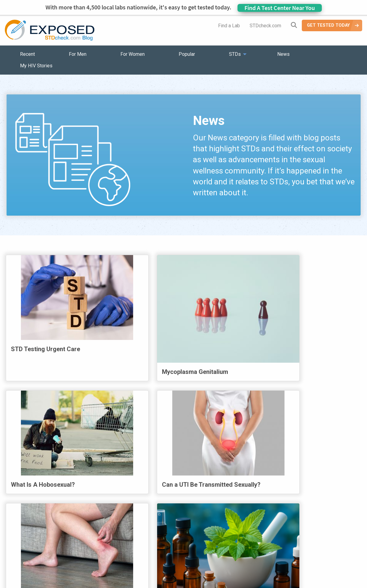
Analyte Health (306, 584)
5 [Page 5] (200, 494)
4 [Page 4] (184, 494)
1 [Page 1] (135, 494)
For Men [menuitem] (78, 54)
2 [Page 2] (151, 494)
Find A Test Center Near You (280, 8)
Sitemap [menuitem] (231, 548)
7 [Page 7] (233, 494)
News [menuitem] (283, 54)
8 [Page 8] (250, 494)
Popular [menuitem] (187, 54)
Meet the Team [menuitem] (266, 548)
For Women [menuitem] (133, 54)
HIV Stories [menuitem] (168, 548)
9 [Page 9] (266, 494)
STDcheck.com (265, 26)
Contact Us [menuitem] (201, 548)
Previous (110, 493)
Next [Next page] (291, 493)
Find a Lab (229, 26)
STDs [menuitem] (235, 54)
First (75, 493)
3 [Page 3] (168, 494)
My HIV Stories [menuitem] (36, 66)
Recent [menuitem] (27, 54)
